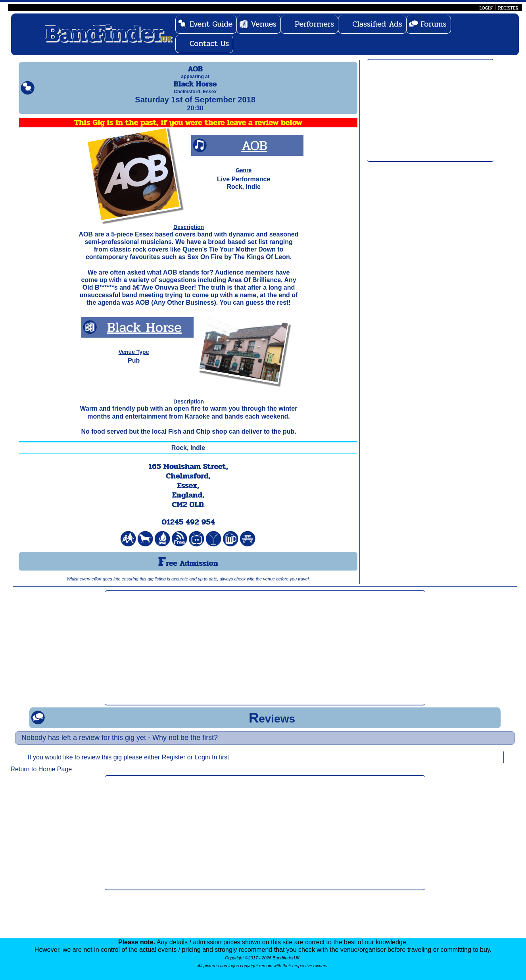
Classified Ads (377, 24)
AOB (254, 153)
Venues (264, 24)
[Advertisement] (430, 111)
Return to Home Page (41, 776)
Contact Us (209, 43)
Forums (434, 24)
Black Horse (144, 334)
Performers (314, 24)
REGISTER (508, 8)
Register (174, 764)
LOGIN (486, 8)
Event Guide (211, 24)
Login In (206, 764)
